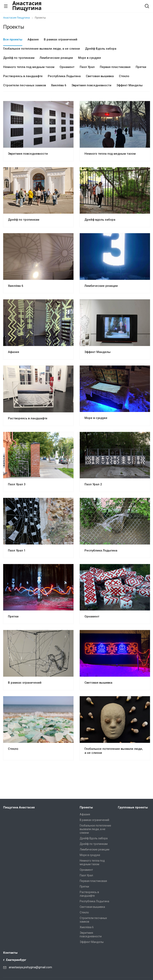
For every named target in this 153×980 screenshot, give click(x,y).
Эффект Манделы (98, 352)
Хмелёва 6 (16, 286)
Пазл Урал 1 (17, 550)
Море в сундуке (96, 418)
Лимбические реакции (101, 286)
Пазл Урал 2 (93, 484)
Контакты (10, 953)
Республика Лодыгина (101, 550)
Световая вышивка (98, 683)
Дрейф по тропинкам (24, 220)
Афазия (14, 352)
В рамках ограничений (25, 683)
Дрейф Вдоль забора (94, 838)
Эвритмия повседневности (28, 154)
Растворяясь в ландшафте (28, 418)
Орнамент (92, 616)
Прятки (13, 616)
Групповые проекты (133, 807)
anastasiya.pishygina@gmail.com (30, 967)
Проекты (86, 807)
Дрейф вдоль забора (100, 220)
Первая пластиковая (93, 881)
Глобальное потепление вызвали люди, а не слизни (95, 829)
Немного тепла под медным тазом (110, 154)
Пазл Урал (86, 875)
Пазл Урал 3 (17, 484)
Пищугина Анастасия (19, 807)
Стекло (13, 749)
